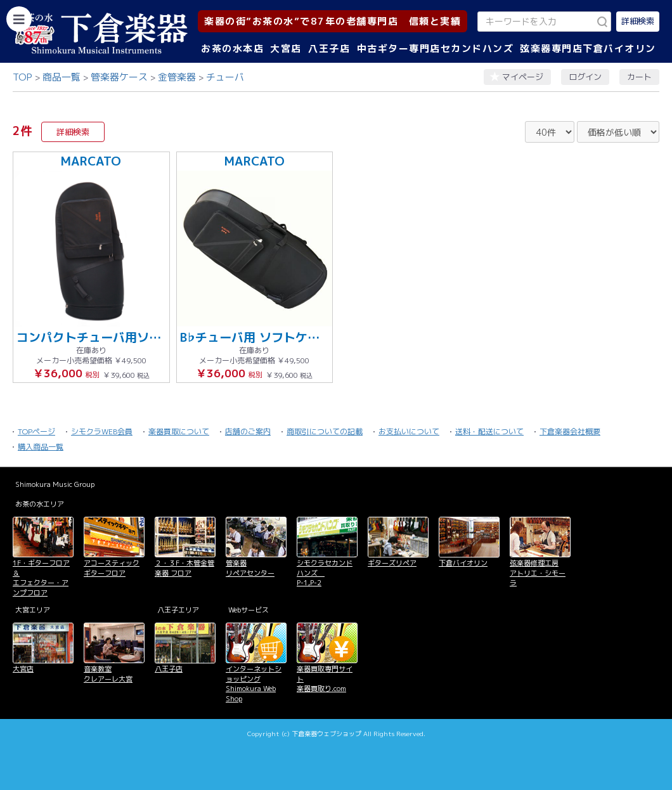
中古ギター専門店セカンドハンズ (436, 49)
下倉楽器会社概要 (570, 431)
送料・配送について (489, 431)
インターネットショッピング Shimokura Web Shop (254, 683)
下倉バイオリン (463, 563)
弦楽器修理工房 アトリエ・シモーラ (538, 573)
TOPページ (36, 431)
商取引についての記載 (325, 431)
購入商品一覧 (41, 447)
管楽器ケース (119, 77)
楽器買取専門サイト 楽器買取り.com (325, 679)
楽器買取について (179, 431)
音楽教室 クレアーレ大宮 (108, 674)
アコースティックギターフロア (112, 568)
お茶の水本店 (232, 49)
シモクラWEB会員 (102, 431)
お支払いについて (409, 431)
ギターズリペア (392, 563)
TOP (23, 77)
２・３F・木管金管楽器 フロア (184, 568)
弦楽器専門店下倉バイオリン (588, 49)
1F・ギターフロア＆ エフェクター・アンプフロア (41, 578)
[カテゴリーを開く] (19, 19)
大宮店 (286, 49)
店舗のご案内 (248, 431)
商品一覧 (61, 77)
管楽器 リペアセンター (250, 568)
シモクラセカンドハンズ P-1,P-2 (325, 573)
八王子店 (329, 49)
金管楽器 (177, 77)
